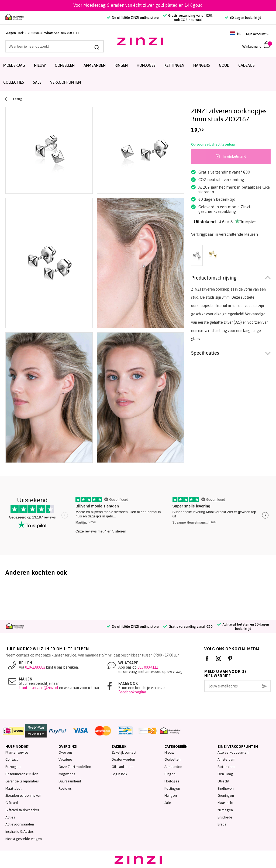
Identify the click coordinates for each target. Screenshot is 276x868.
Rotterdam (226, 767)
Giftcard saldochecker (22, 810)
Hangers (202, 65)
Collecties (14, 82)
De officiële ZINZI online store (133, 18)
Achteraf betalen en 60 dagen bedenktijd (243, 627)
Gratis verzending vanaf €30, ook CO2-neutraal (188, 18)
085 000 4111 (70, 33)
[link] (258, 34)
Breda (222, 824)
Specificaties (205, 353)
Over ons (65, 752)
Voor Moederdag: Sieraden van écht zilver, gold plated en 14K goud (138, 5)
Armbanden (95, 65)
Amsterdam (226, 759)
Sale (168, 803)
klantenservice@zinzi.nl (39, 688)
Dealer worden (123, 759)
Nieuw (40, 65)
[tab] (231, 278)
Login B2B (119, 774)
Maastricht (225, 803)
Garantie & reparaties (22, 781)
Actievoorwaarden (20, 824)
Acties (10, 817)
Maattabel (13, 788)
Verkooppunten (65, 82)
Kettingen (174, 65)
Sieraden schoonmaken (23, 795)
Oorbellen (65, 65)
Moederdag (14, 65)
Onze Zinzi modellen (75, 767)
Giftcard (12, 803)
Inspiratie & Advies (19, 832)
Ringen (121, 65)
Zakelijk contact (124, 752)
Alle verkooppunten (233, 752)
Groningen (226, 795)
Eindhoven (226, 788)
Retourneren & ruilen (22, 774)
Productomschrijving (214, 278)
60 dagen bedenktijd (243, 18)
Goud (224, 65)
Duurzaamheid (70, 781)
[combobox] (44, 46)
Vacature (65, 759)
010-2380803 (33, 33)
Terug (14, 99)
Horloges (146, 65)
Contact (12, 759)
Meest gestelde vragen (24, 839)
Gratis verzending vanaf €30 (188, 627)
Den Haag (225, 774)
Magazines (67, 774)
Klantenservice (17, 752)
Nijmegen (225, 810)
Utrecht (223, 781)
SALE (37, 82)
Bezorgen (13, 767)
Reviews (65, 788)
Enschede (225, 817)
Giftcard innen (123, 767)
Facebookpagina (132, 692)
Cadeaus (246, 65)
